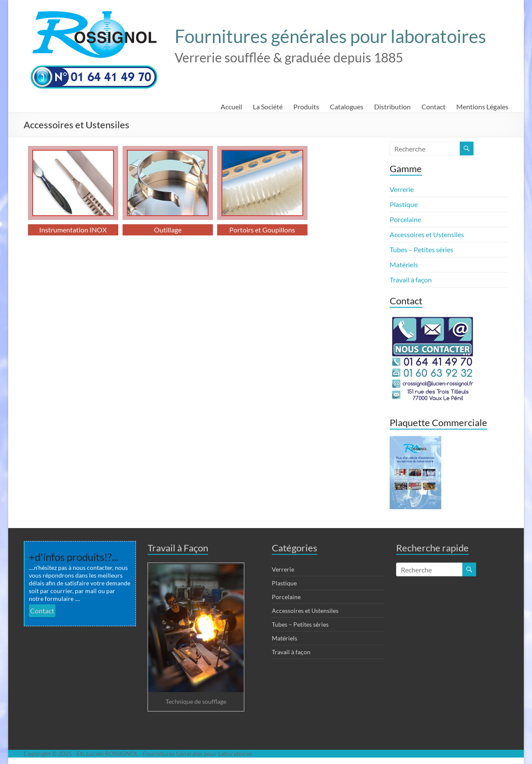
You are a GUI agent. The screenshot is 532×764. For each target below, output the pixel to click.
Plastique (404, 204)
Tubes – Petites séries (421, 249)
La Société (268, 107)
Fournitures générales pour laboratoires (330, 36)
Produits (306, 107)
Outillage (168, 230)
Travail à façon (411, 280)
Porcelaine (405, 219)
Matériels (404, 264)
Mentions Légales (482, 107)
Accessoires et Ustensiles (427, 234)
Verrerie (402, 189)
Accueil (231, 107)
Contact (434, 107)
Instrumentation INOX (73, 230)
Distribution (392, 107)
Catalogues (347, 107)
